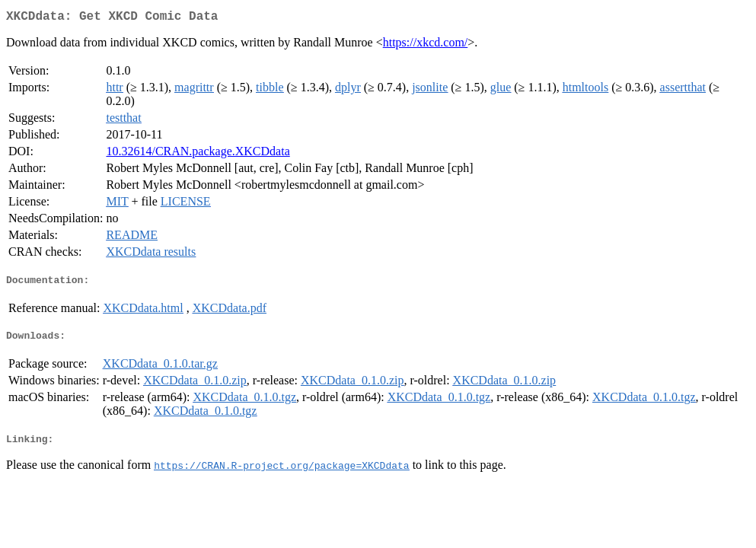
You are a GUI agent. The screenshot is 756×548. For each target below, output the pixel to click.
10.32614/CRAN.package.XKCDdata (198, 154)
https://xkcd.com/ (426, 45)
